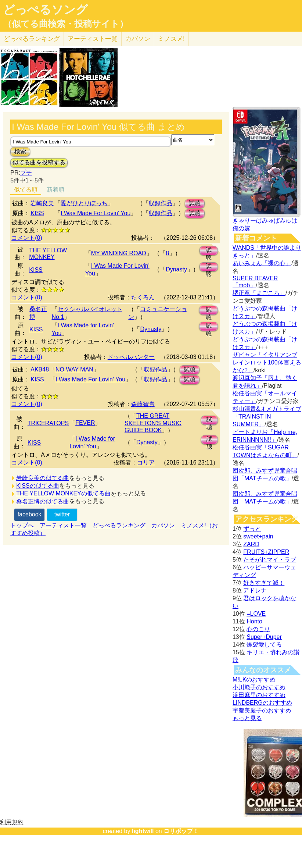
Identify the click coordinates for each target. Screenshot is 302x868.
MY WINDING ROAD (119, 253)
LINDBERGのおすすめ (262, 703)
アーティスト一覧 (63, 525)
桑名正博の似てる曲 (43, 501)
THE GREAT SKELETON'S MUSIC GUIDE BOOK (153, 423)
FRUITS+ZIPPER (266, 552)
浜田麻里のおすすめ (259, 695)
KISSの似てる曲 (37, 486)
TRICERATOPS (48, 423)
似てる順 (26, 190)
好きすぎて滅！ (264, 583)
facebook (30, 514)
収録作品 (161, 203)
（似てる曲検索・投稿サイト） (66, 24)
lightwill (143, 831)
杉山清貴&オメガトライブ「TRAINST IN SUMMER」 (267, 417)
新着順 (55, 190)
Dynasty (176, 269)
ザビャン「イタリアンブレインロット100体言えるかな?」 (267, 362)
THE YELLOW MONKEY (48, 254)
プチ (26, 173)
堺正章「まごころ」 (259, 293)
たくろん (143, 297)
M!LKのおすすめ (254, 680)
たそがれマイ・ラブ (270, 560)
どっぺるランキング (119, 525)
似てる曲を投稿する (39, 162)
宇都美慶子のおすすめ (262, 710)
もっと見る (247, 718)
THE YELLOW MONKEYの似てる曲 (63, 493)
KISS (37, 213)
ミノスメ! (171, 39)
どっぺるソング (45, 10)
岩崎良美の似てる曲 (43, 478)
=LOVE (256, 614)
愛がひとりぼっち (84, 203)
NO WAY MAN (74, 369)
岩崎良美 (42, 203)
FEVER (85, 423)
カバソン (138, 39)
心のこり (258, 629)
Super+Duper (264, 637)
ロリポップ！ (181, 831)
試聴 (195, 203)
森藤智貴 (143, 404)
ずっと (252, 529)
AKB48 (40, 369)
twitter (62, 514)
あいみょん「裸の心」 (262, 263)
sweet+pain (258, 536)
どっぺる (32, 39)
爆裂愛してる (264, 645)
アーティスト (93, 39)
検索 (20, 151)
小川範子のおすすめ (259, 687)
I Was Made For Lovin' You (96, 213)
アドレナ (255, 590)
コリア (146, 463)
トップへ (22, 525)
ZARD (251, 544)
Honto (254, 621)
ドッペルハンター (131, 357)
